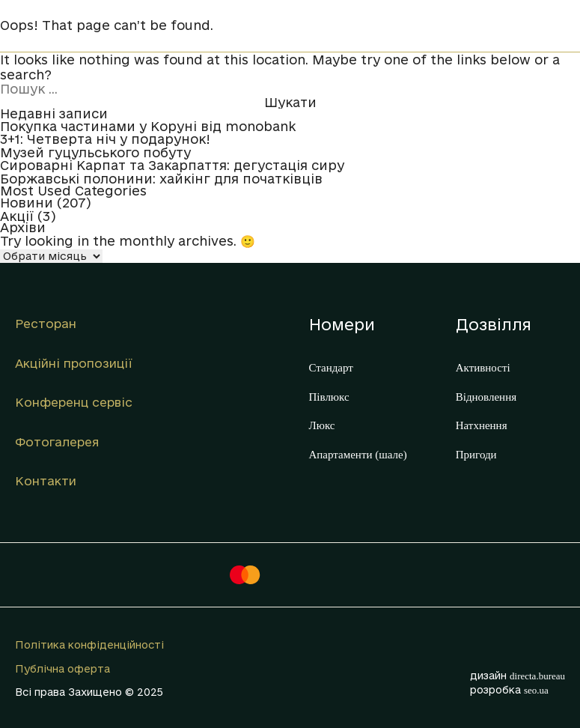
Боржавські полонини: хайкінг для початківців (161, 179)
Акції (17, 216)
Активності (483, 368)
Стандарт (331, 368)
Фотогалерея (57, 442)
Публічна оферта (62, 669)
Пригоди (476, 455)
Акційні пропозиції (74, 363)
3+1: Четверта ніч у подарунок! (105, 139)
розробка (509, 690)
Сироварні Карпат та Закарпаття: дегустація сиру (172, 166)
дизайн (518, 676)
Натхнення (482, 425)
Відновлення (486, 397)
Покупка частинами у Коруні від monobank (148, 127)
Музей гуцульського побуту (95, 153)
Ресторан (46, 324)
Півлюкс (329, 397)
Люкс (322, 425)
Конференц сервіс (74, 402)
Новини (27, 203)
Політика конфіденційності (89, 645)
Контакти (46, 481)
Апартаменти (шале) (358, 455)
